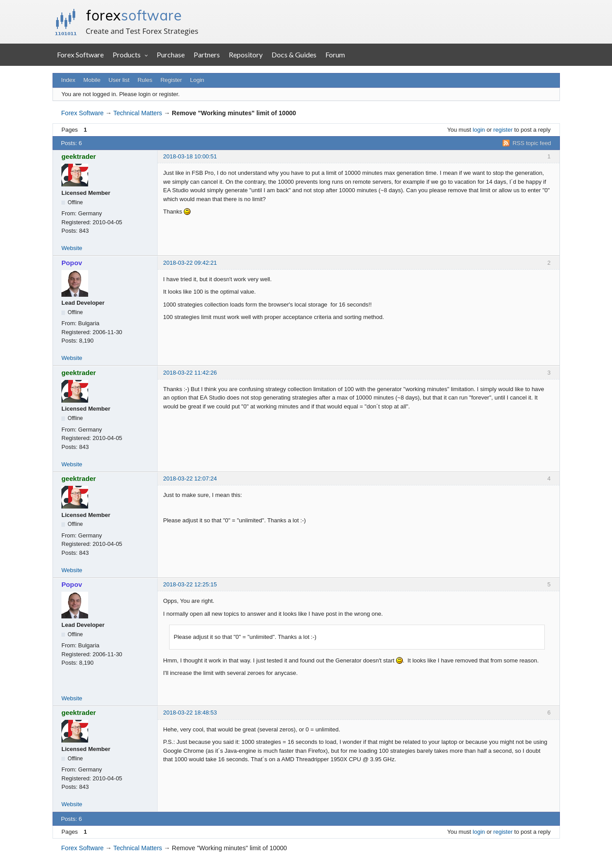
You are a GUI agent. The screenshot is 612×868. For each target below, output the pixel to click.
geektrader (79, 156)
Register (171, 80)
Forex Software (80, 55)
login (479, 130)
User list (119, 80)
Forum (335, 55)
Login (197, 80)
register (503, 130)
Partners (207, 55)
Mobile (92, 80)
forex (134, 15)
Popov (72, 263)
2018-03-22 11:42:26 (190, 373)
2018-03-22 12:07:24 (190, 478)
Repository (246, 55)
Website (72, 248)
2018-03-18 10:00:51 (190, 156)
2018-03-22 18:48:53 (190, 713)
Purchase (171, 55)
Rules (145, 80)
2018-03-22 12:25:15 (190, 584)
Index (68, 80)
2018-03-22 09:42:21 (190, 263)
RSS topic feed (532, 143)
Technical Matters (138, 113)
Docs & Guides (294, 55)
